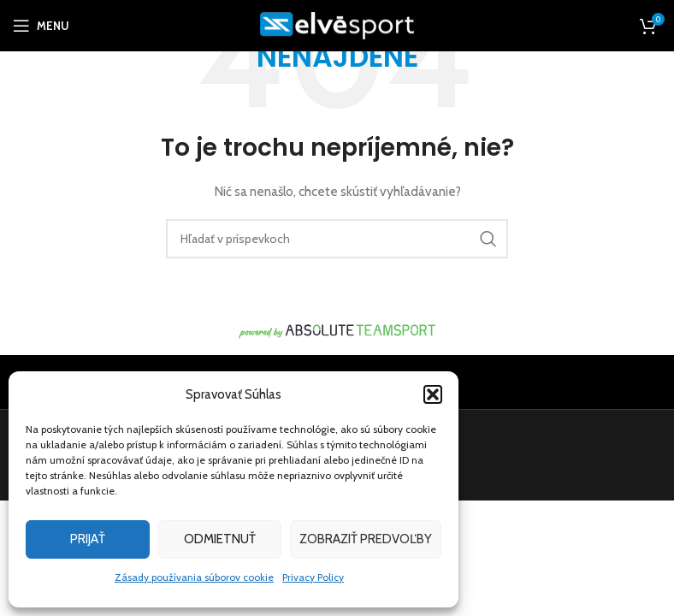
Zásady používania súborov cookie (194, 577)
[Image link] (337, 330)
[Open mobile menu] (41, 26)
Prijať (88, 539)
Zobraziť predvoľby (366, 539)
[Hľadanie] (337, 239)
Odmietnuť (220, 539)
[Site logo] (337, 24)
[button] (433, 394)
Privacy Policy (313, 577)
